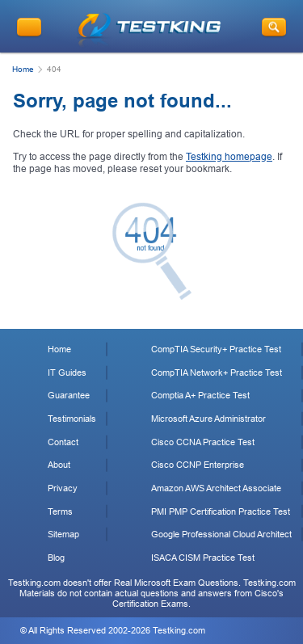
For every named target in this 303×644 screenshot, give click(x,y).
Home (23, 69)
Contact (63, 442)
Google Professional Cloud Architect (221, 534)
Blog (56, 558)
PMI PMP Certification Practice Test (221, 511)
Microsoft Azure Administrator (208, 419)
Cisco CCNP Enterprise (198, 465)
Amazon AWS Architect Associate (216, 488)
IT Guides (67, 373)
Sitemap (63, 534)
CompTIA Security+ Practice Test (216, 349)
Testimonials (72, 419)
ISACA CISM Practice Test (203, 558)
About (59, 465)
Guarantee (69, 395)
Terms (60, 511)
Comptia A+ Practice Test (200, 395)
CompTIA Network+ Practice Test (217, 373)
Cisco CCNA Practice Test (203, 442)
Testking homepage (229, 157)
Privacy (63, 488)
